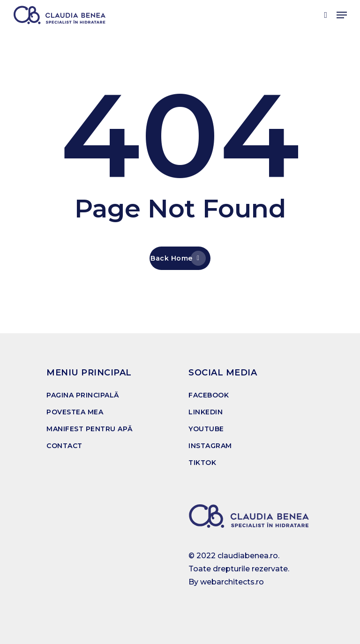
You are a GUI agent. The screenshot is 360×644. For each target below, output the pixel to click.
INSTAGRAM (210, 446)
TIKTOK (202, 463)
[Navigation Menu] (342, 15)
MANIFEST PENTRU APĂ (90, 429)
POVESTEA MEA (75, 412)
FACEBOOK (209, 395)
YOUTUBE (206, 429)
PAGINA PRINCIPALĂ (83, 395)
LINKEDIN (206, 412)
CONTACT (64, 446)
